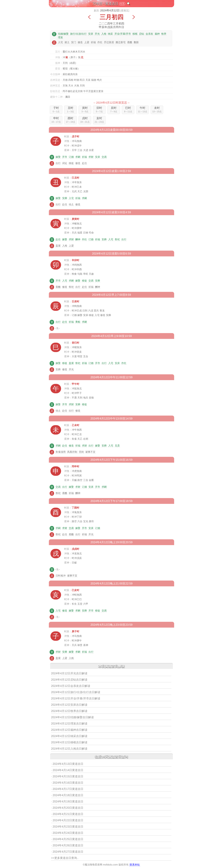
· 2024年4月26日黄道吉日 (67, 845)
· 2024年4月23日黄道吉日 (67, 827)
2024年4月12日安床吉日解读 (69, 705)
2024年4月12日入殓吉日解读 (69, 749)
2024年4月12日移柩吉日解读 (69, 742)
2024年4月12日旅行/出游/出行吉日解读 (76, 692)
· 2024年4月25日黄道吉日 (67, 839)
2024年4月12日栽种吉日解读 (69, 730)
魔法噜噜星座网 (93, 865)
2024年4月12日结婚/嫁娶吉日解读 (72, 717)
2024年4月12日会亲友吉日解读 (71, 686)
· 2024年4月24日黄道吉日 (67, 833)
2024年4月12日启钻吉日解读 (69, 680)
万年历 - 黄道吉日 (106, 3)
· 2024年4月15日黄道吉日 (67, 776)
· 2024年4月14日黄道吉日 (67, 770)
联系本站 (135, 865)
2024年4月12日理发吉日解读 (69, 724)
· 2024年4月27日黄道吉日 (67, 852)
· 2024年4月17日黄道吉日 (67, 789)
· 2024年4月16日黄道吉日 (67, 783)
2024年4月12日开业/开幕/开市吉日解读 (76, 698)
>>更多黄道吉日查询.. (65, 858)
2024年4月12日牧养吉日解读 (69, 711)
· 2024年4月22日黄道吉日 (67, 820)
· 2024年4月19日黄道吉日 (67, 802)
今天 (122, 4)
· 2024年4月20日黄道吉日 (67, 808)
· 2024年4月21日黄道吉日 (67, 814)
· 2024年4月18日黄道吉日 (67, 795)
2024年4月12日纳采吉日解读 (69, 736)
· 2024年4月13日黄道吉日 (67, 764)
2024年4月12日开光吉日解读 (69, 673)
